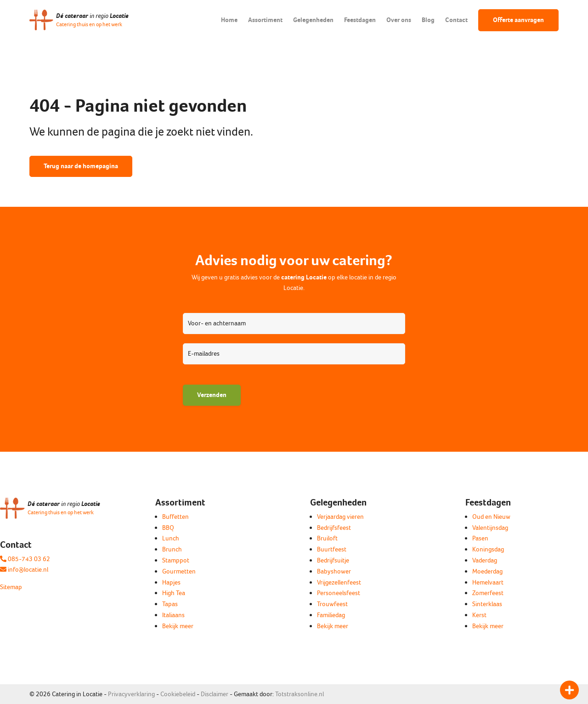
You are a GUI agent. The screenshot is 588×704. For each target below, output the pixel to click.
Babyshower (334, 571)
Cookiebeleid (178, 694)
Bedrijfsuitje (333, 560)
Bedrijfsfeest (334, 528)
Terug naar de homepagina (81, 166)
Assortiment (265, 20)
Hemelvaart (488, 582)
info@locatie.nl (24, 570)
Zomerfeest (488, 593)
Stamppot (176, 560)
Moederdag (487, 571)
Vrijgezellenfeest (339, 582)
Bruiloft (327, 538)
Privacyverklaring (131, 694)
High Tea (174, 593)
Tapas (170, 604)
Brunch (172, 549)
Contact (456, 20)
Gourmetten (179, 571)
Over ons (399, 20)
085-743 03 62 (25, 559)
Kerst (479, 615)
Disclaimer (215, 694)
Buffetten (175, 517)
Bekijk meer (178, 626)
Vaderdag (485, 560)
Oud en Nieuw (491, 517)
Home (229, 20)
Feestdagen (360, 20)
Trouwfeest (332, 604)
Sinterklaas (487, 604)
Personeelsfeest (339, 593)
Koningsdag (488, 549)
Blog (428, 20)
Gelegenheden (313, 20)
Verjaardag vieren (340, 517)
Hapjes (171, 582)
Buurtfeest (332, 549)
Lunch (171, 538)
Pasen (480, 538)
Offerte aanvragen (518, 20)
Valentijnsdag (490, 528)
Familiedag (331, 615)
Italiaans (173, 615)
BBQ (168, 528)
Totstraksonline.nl (300, 694)
